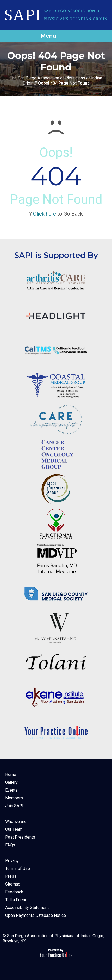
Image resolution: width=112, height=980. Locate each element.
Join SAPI (14, 806)
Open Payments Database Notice (36, 915)
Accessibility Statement (27, 908)
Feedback (14, 892)
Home (11, 774)
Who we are (16, 821)
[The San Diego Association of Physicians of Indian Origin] (56, 15)
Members (14, 798)
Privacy (12, 861)
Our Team (14, 829)
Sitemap (13, 884)
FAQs (10, 845)
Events (11, 790)
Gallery (11, 782)
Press (11, 876)
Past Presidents (20, 837)
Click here (45, 214)
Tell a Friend (16, 900)
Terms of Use (18, 868)
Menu (55, 36)
